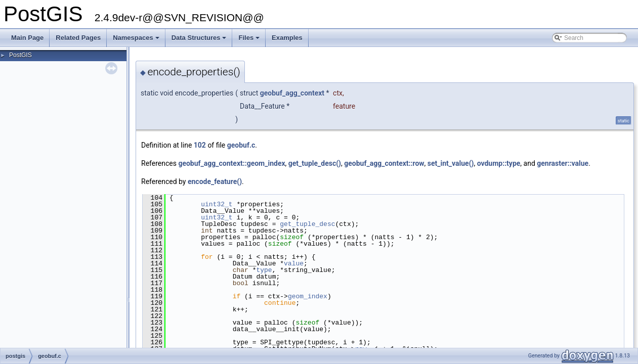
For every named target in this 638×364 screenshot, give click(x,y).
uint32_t (217, 204)
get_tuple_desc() (315, 163)
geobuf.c (241, 145)
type (264, 270)
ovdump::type (499, 163)
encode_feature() (215, 181)
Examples (287, 38)
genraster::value (563, 163)
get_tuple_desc (307, 224)
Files (250, 40)
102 (200, 145)
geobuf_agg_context (292, 93)
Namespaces (137, 40)
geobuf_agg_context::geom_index (231, 163)
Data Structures (200, 40)
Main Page (27, 38)
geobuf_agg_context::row (384, 163)
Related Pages (78, 38)
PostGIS (20, 55)
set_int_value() (451, 163)
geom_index (308, 296)
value (294, 263)
